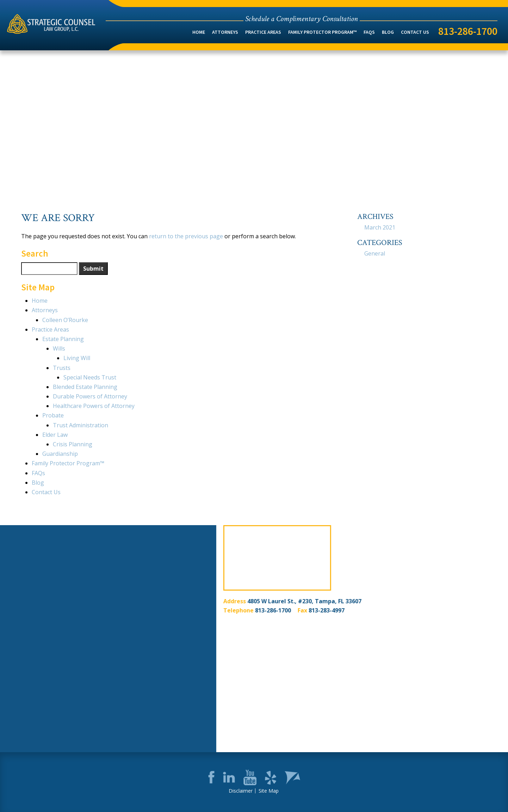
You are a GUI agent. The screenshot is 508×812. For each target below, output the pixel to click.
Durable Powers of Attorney (90, 396)
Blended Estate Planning (85, 387)
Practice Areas (263, 32)
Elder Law (55, 435)
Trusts (62, 368)
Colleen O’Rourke (65, 320)
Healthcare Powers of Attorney (94, 406)
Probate (53, 415)
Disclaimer (241, 791)
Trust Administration (80, 425)
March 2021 (380, 227)
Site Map (269, 791)
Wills (59, 348)
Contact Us (415, 32)
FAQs (369, 32)
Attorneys (225, 32)
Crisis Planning (73, 444)
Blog (388, 32)
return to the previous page (186, 236)
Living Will (77, 358)
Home (199, 32)
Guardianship (60, 454)
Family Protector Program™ (322, 32)
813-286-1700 (468, 31)
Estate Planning (63, 339)
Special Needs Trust (90, 377)
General (375, 253)
